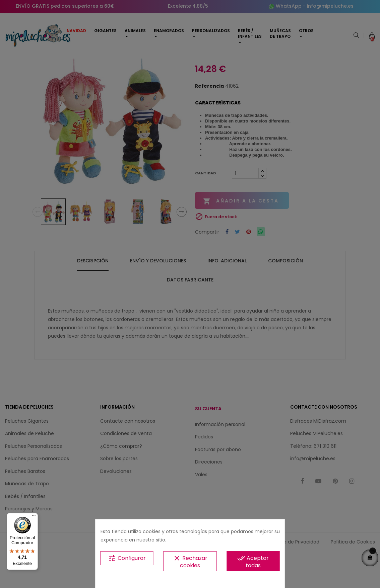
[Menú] (34, 517)
